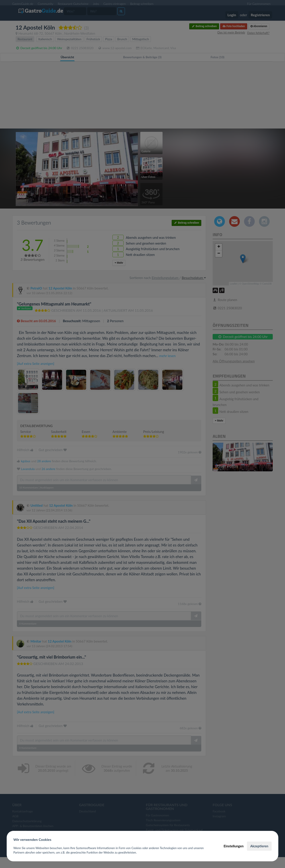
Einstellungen (234, 846)
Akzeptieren (259, 846)
